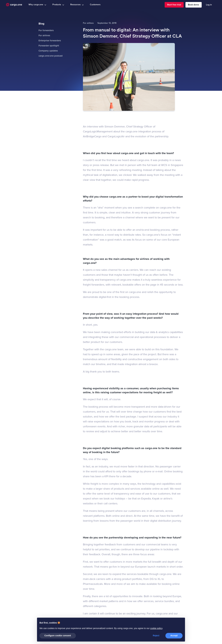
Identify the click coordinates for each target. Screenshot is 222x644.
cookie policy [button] (156, 628)
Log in (209, 5)
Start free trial (174, 5)
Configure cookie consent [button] (58, 636)
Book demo (193, 5)
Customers (95, 5)
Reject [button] (156, 636)
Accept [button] (174, 636)
